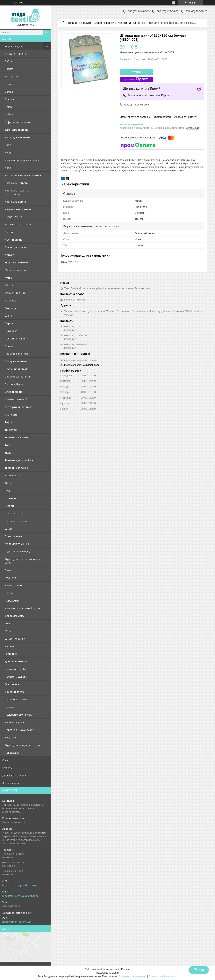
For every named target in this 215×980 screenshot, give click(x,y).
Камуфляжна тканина (18, 209)
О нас (6, 760)
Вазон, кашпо (13, 585)
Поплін (9, 346)
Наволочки (12, 601)
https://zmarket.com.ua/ (17, 922)
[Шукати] (47, 32)
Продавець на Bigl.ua (107, 973)
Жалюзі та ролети (16, 722)
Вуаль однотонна (16, 247)
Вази (8, 570)
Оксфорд (10, 308)
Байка (9, 61)
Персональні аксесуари (19, 730)
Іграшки (10, 707)
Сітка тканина (14, 392)
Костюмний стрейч (17, 183)
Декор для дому (15, 616)
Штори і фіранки (15, 639)
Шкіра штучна (14, 217)
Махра (9, 285)
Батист (9, 69)
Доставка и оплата (14, 775)
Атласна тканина (15, 54)
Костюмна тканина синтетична (17, 192)
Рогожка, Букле (14, 384)
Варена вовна (14, 76)
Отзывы (7, 768)
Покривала (12, 753)
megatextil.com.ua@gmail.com (20, 896)
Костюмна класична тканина (23, 175)
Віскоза (9, 99)
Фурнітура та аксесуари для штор (22, 561)
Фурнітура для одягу (18, 551)
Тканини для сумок (16, 468)
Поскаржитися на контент (133, 976)
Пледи (9, 593)
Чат (199, 970)
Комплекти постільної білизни (23, 608)
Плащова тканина (16, 361)
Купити (136, 72)
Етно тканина (13, 536)
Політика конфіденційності (163, 976)
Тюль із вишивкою (16, 262)
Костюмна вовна (15, 202)
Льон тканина (14, 240)
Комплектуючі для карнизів (22, 160)
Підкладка (11, 331)
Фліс (7, 491)
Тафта (9, 422)
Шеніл (9, 316)
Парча (9, 323)
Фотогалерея (11, 783)
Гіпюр (8, 107)
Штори (9, 529)
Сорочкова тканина (17, 377)
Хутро (9, 278)
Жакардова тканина (18, 137)
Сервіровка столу (16, 699)
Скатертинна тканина (19, 407)
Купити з (136, 79)
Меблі (8, 631)
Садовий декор (14, 692)
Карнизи (10, 646)
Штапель (11, 498)
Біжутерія (11, 737)
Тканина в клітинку (17, 437)
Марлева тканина (16, 270)
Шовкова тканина (16, 513)
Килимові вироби (16, 669)
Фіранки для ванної (129, 23)
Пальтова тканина (17, 354)
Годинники (12, 654)
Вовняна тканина (16, 521)
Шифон (9, 506)
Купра (9, 152)
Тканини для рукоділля (19, 460)
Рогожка (10, 232)
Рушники (10, 578)
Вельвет (10, 84)
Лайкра (10, 255)
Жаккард (10, 300)
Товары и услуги (12, 46)
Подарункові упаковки (19, 715)
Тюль (8, 453)
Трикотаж (11, 430)
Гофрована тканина (17, 122)
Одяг (8, 623)
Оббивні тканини (16, 293)
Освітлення (12, 684)
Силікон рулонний (16, 399)
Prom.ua (126, 969)
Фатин (9, 483)
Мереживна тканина (18, 224)
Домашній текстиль (17, 661)
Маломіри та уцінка (17, 544)
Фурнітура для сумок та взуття (24, 745)
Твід (7, 445)
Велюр (9, 92)
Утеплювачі (12, 475)
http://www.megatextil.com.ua (20, 885)
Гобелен (10, 114)
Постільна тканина (17, 369)
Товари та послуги (79, 23)
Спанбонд (11, 415)
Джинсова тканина (17, 130)
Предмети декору (16, 677)
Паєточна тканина (16, 338)
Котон (9, 168)
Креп (8, 145)
